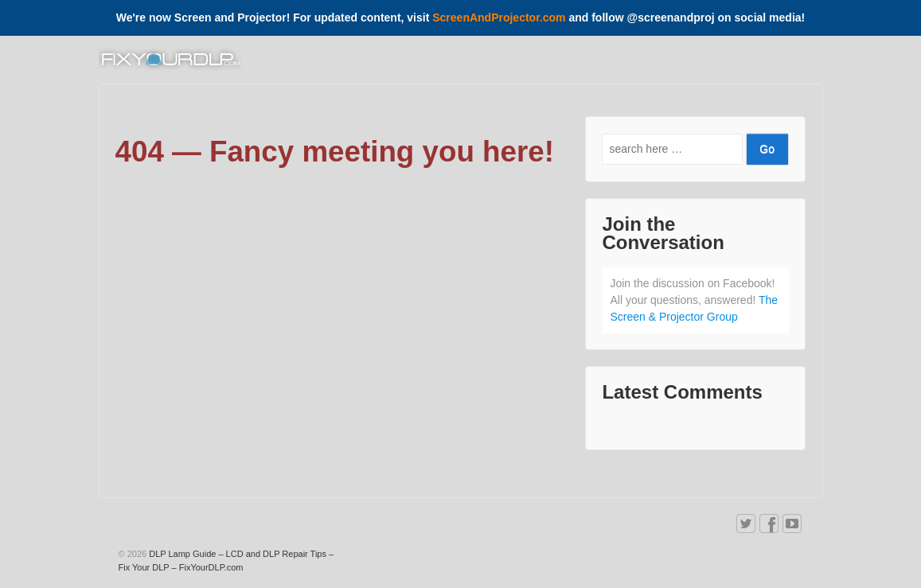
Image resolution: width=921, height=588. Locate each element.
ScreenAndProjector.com (499, 18)
